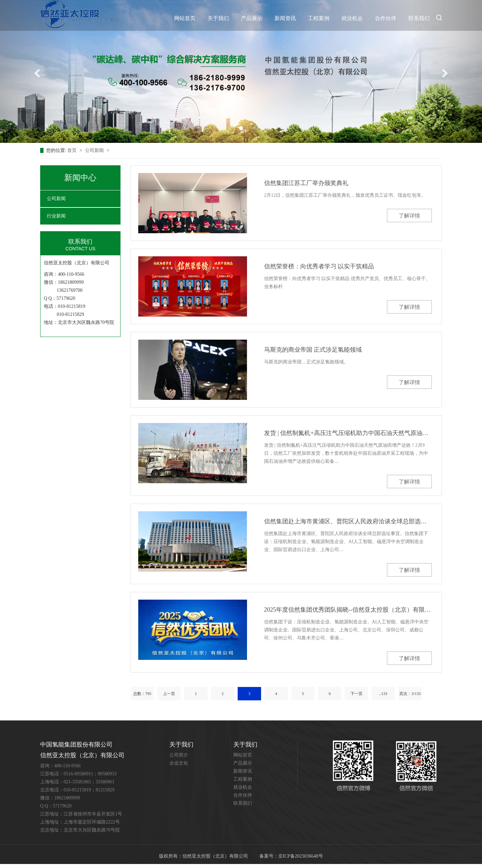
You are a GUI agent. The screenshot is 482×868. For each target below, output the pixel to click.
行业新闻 (56, 216)
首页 (73, 150)
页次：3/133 (410, 694)
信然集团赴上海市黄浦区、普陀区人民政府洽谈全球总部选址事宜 (348, 521)
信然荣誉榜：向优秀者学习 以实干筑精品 (319, 266)
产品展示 (252, 18)
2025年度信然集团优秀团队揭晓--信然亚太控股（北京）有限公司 (348, 610)
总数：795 (142, 694)
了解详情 (409, 216)
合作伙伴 (386, 18)
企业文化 (179, 763)
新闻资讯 (285, 18)
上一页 (169, 694)
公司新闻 (95, 150)
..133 (383, 694)
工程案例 (319, 18)
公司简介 (179, 755)
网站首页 (185, 18)
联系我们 (419, 18)
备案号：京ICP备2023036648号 (291, 856)
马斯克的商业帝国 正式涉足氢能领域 (313, 350)
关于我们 (218, 18)
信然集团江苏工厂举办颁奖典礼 (306, 183)
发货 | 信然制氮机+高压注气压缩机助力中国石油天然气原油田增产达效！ (348, 433)
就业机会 (352, 18)
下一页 (356, 694)
